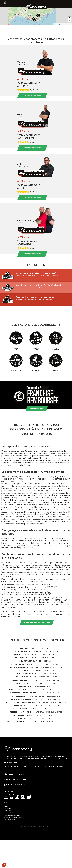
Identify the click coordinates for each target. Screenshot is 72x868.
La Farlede (40, 27)
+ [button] (70, 18)
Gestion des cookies (10, 820)
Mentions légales (48, 827)
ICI (64, 600)
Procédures (7, 811)
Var (34, 27)
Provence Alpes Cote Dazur (23, 27)
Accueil (4, 27)
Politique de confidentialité (12, 816)
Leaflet (55, 24)
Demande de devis (9, 813)
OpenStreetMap (62, 24)
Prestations (7, 809)
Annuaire (10, 27)
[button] (4, 865)
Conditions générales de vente (13, 818)
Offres (6, 807)
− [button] (70, 21)
